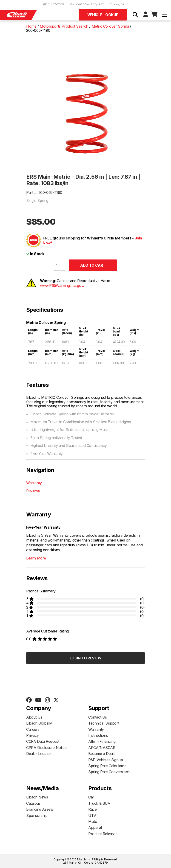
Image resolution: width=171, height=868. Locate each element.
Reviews (33, 491)
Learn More (36, 558)
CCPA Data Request (43, 741)
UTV (92, 816)
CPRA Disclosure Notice (46, 748)
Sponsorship (37, 816)
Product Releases (103, 834)
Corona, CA (117, 4)
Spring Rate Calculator (107, 766)
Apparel (95, 827)
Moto (93, 821)
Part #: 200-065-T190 (44, 192)
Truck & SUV (99, 803)
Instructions (98, 735)
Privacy (32, 735)
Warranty (34, 483)
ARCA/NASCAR (102, 748)
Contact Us (98, 717)
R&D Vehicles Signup (105, 760)
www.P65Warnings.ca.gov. (62, 285)
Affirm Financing (102, 741)
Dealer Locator (39, 754)
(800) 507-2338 (54, 4)
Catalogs (33, 803)
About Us (34, 717)
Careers (33, 729)
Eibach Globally (39, 723)
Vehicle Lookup (103, 15)
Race (92, 809)
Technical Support (104, 723)
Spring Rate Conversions (109, 772)
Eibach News (37, 797)
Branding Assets (40, 809)
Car (91, 797)
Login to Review (86, 658)
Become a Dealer (103, 754)
